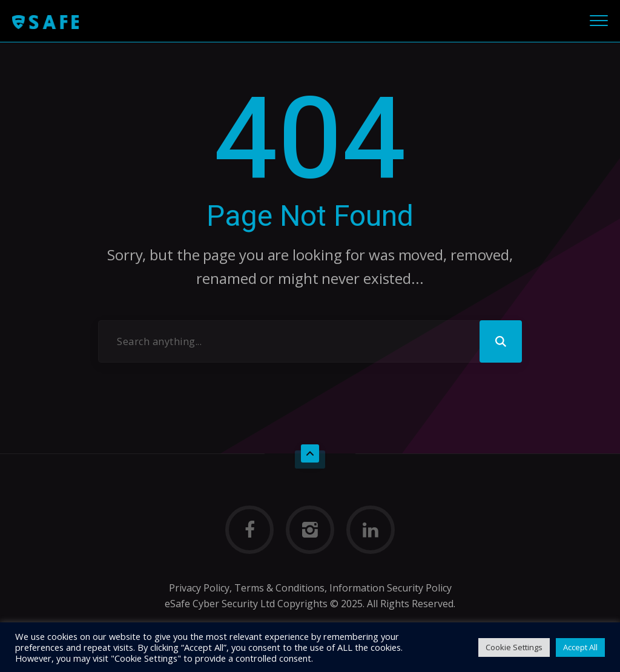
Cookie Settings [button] (514, 647)
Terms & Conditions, (279, 588)
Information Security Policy (391, 588)
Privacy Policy (199, 588)
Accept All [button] (580, 647)
